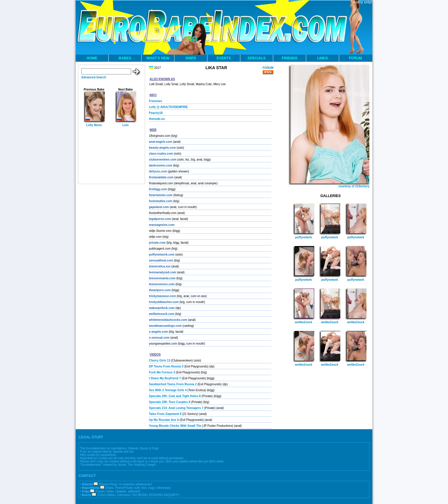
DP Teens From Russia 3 (166, 366)
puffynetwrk (304, 237)
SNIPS (191, 58)
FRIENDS (290, 58)
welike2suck (304, 322)
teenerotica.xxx (160, 266)
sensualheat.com (161, 260)
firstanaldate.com (161, 177)
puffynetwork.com (162, 255)
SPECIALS (257, 58)
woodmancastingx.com (165, 326)
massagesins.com (162, 225)
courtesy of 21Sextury (354, 186)
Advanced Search (94, 77)
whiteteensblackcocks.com (168, 320)
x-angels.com (158, 332)
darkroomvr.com (161, 165)
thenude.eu (157, 119)
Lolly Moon (94, 125)
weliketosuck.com (162, 314)
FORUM (355, 58)
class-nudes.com (161, 154)
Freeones (155, 101)
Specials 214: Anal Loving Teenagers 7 (176, 408)
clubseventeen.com (163, 160)
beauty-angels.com (162, 148)
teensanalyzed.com (163, 272)
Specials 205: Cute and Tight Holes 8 (175, 396)
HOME (92, 58)
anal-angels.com (161, 142)
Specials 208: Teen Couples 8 (170, 402)
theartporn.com (160, 290)
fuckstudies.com (161, 201)
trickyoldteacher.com (164, 302)
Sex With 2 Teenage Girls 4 (168, 390)
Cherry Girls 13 (160, 360)
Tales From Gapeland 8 (165, 414)
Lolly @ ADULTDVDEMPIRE (168, 107)
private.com (157, 243)
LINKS (323, 58)
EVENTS (224, 58)
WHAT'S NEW (158, 58)
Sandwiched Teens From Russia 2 (173, 384)
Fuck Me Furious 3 (162, 372)
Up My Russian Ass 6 (164, 420)
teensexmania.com (162, 278)
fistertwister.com (161, 195)
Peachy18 (156, 113)
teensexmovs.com (162, 284)
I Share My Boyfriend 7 (165, 378)
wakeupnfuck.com (162, 308)
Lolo (125, 125)
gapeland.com (159, 207)
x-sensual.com (159, 338)
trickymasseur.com (162, 296)
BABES (125, 58)
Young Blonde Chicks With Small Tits (175, 426)
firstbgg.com (158, 189)
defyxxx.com (158, 171)
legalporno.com (160, 219)
